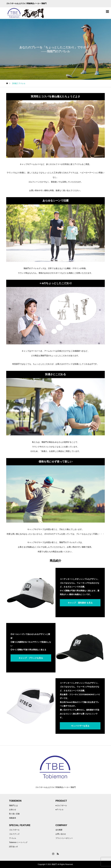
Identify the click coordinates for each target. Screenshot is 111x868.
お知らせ (13, 810)
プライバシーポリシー (64, 838)
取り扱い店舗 (14, 814)
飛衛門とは (13, 806)
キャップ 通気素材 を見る (80, 603)
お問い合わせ (61, 834)
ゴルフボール (14, 830)
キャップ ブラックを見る (31, 658)
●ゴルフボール (61, 806)
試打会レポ (13, 847)
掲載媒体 (13, 818)
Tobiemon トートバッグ (18, 842)
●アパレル (59, 810)
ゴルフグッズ (14, 834)
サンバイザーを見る (80, 726)
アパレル (13, 838)
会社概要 (59, 830)
